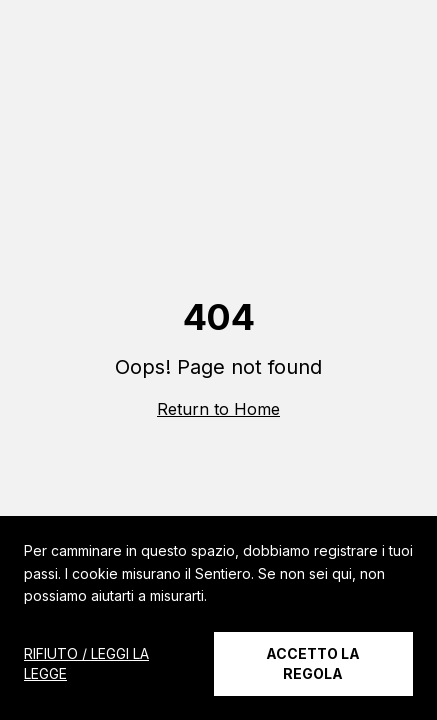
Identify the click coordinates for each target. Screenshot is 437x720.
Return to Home (218, 409)
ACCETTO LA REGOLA (313, 663)
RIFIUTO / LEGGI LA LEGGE (86, 663)
